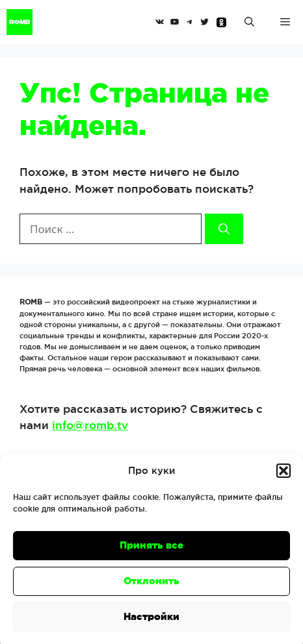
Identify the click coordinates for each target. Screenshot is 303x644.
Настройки (151, 622)
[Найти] (224, 229)
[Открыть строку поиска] (249, 22)
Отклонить (151, 587)
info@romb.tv (90, 425)
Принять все (151, 551)
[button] (283, 477)
